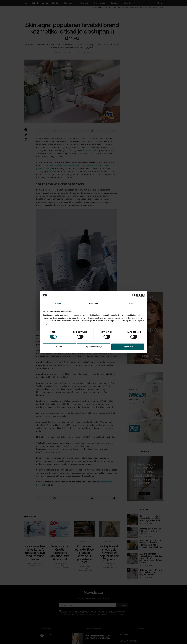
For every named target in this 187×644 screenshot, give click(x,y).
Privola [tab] (58, 303)
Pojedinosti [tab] (93, 303)
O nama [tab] (129, 303)
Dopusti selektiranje (94, 347)
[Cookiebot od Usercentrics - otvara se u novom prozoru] (134, 296)
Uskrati (59, 347)
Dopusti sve (128, 347)
